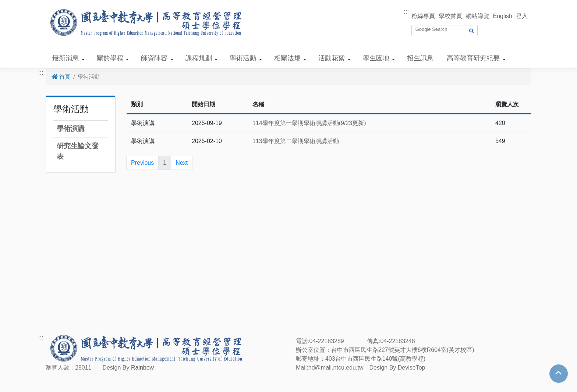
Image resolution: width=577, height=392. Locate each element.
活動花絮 (332, 58)
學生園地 (376, 58)
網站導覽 (478, 16)
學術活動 (243, 58)
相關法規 (287, 58)
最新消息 (66, 58)
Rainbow (142, 368)
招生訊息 (420, 58)
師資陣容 (154, 58)
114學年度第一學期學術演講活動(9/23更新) (309, 123)
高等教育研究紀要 (473, 58)
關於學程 (110, 58)
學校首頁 (450, 16)
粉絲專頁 (423, 16)
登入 (522, 16)
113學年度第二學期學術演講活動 (296, 141)
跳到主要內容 (18, 4)
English (503, 16)
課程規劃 (199, 58)
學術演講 (71, 129)
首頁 (61, 77)
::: (406, 12)
